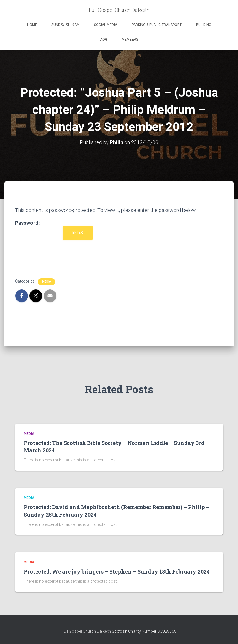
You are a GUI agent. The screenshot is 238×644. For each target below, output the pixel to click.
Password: (38, 229)
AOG (104, 40)
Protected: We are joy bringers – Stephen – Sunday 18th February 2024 (117, 571)
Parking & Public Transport (157, 25)
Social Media (106, 25)
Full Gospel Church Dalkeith (87, 631)
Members (130, 40)
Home (32, 25)
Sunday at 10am (66, 25)
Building (204, 25)
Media (47, 282)
